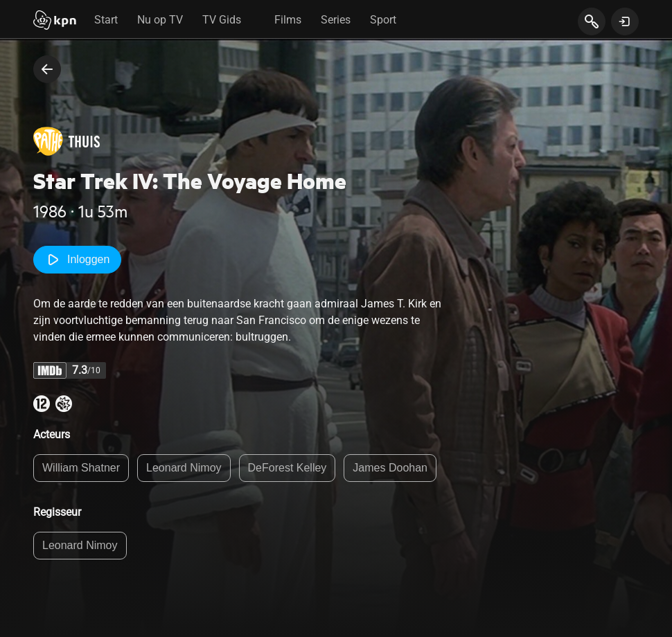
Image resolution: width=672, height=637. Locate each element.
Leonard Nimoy (184, 468)
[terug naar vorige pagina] (47, 69)
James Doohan (390, 468)
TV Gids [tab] (222, 20)
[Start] (55, 21)
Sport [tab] (383, 20)
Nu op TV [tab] (160, 20)
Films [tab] (288, 20)
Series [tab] (336, 20)
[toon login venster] (625, 21)
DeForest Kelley (288, 468)
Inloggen (77, 260)
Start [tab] (106, 20)
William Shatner (81, 468)
